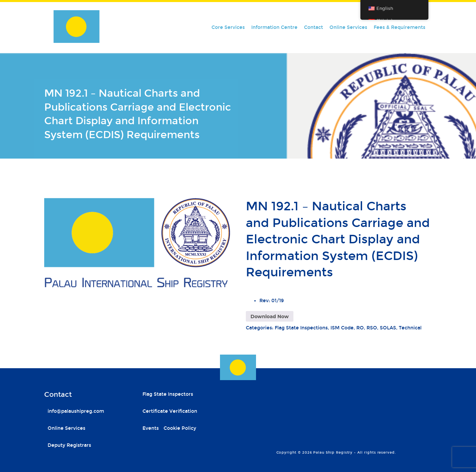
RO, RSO (367, 328)
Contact (313, 27)
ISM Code (342, 328)
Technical (410, 328)
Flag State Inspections (301, 328)
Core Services (228, 27)
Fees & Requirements (400, 27)
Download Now (270, 316)
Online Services (348, 27)
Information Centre (274, 27)
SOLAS (388, 328)
